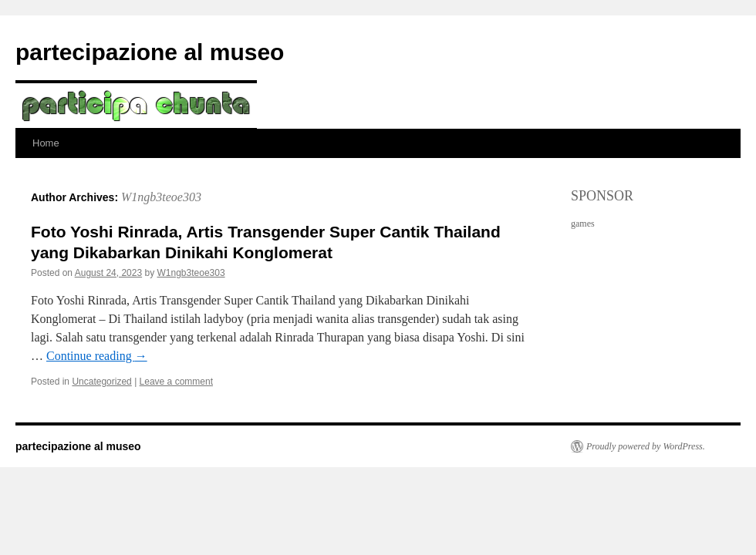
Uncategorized (101, 382)
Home (46, 143)
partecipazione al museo (150, 52)
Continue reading (97, 356)
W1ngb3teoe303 (161, 197)
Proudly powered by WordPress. (646, 446)
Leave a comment (176, 382)
